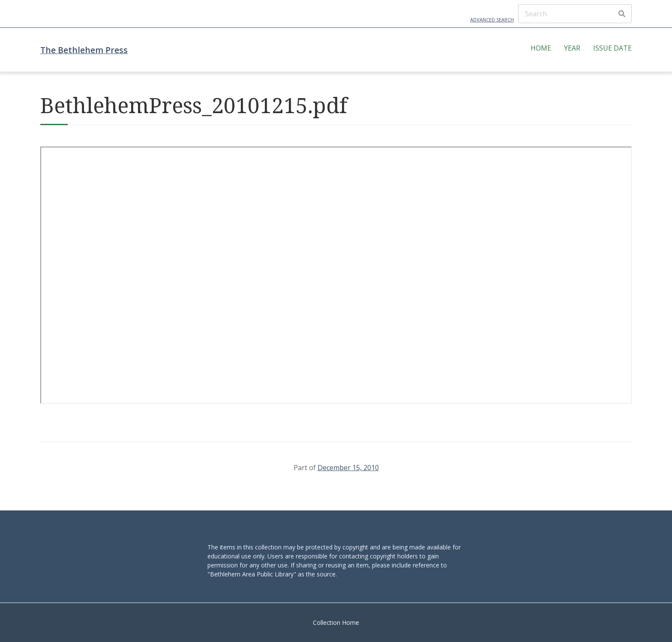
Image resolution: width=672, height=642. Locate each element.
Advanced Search (492, 19)
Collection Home (336, 622)
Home (541, 48)
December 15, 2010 (348, 468)
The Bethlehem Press (84, 50)
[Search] (575, 14)
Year (572, 48)
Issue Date (612, 48)
